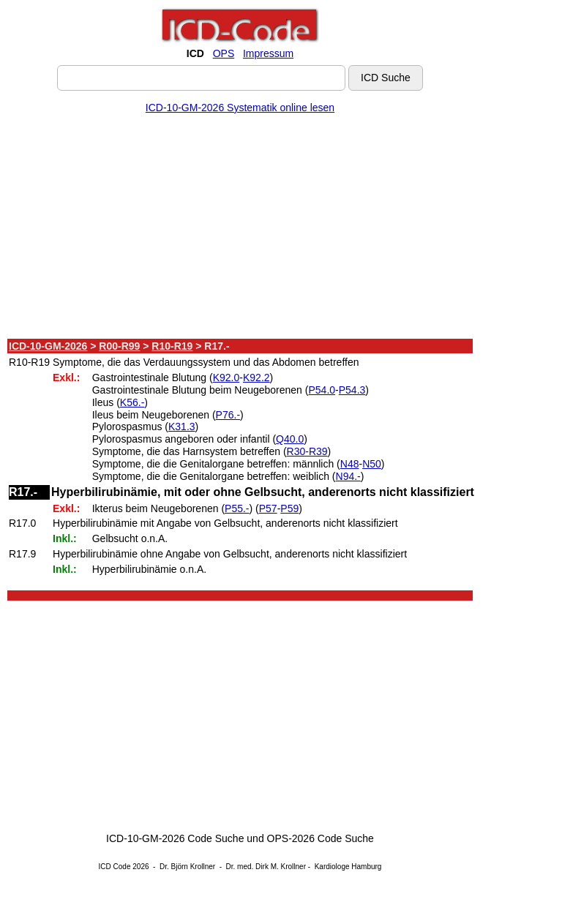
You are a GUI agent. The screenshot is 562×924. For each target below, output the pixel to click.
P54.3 (352, 390)
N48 (350, 464)
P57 (268, 508)
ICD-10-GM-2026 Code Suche (175, 838)
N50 (372, 464)
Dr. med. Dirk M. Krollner (266, 867)
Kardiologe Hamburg (348, 867)
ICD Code (115, 867)
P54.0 (322, 390)
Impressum (268, 53)
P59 (289, 508)
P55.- (237, 508)
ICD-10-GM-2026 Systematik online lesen (240, 108)
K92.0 (226, 378)
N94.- (348, 476)
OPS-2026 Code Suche (321, 838)
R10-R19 (172, 346)
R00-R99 (119, 346)
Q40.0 (290, 439)
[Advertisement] (240, 229)
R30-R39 (307, 451)
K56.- (132, 402)
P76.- (228, 415)
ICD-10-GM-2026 (48, 346)
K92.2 (256, 378)
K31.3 (182, 427)
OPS (224, 53)
